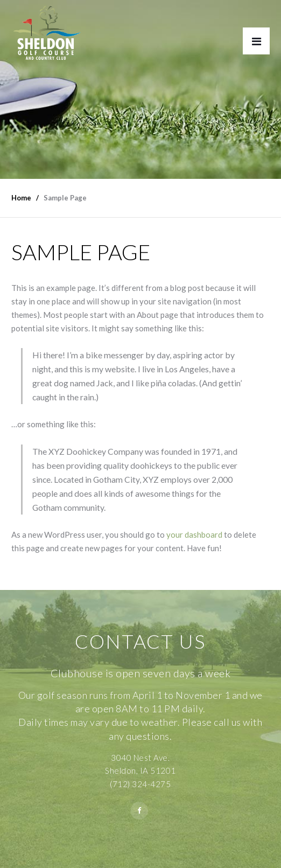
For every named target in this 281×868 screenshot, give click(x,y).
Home (21, 198)
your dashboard (194, 534)
